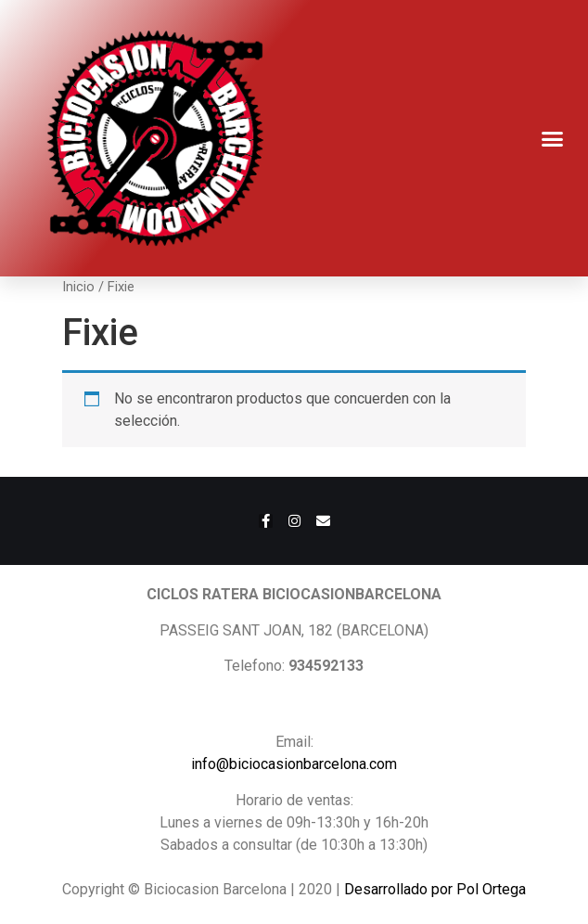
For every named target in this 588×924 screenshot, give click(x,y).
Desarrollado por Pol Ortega (435, 889)
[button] (553, 138)
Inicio (78, 287)
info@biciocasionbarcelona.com (294, 764)
